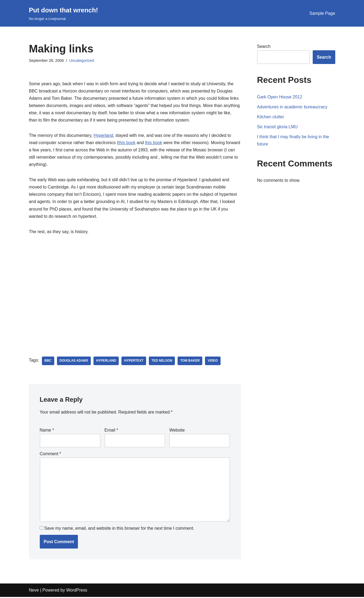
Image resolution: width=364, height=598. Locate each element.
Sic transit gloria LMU (277, 127)
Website (177, 431)
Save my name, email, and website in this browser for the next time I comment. (119, 530)
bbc (48, 362)
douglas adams (74, 362)
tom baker (190, 362)
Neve (34, 591)
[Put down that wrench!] (64, 13)
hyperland (107, 362)
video (213, 362)
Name (47, 431)
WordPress (77, 591)
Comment (51, 455)
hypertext (134, 362)
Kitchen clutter (271, 117)
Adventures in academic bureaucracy (292, 107)
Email (111, 431)
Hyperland (104, 136)
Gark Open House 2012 (280, 97)
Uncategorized (82, 60)
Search (264, 46)
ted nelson (162, 362)
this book (127, 143)
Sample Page (322, 13)
